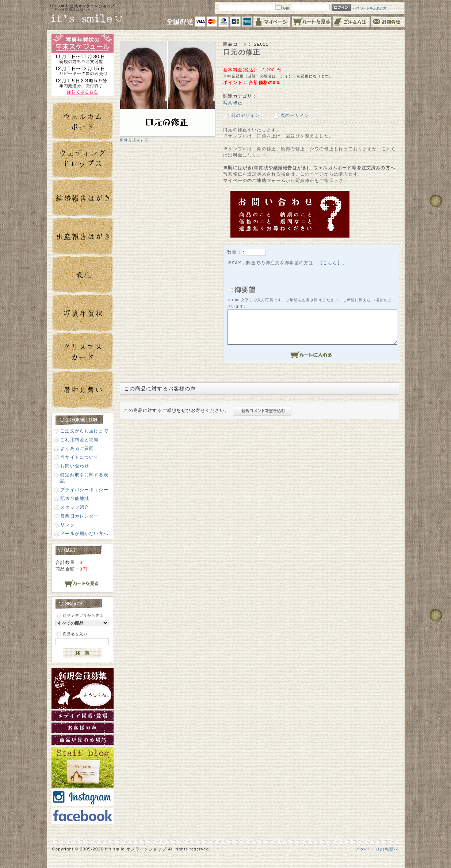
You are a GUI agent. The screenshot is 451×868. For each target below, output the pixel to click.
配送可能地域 (75, 498)
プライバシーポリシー (84, 490)
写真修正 (233, 103)
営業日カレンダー (79, 516)
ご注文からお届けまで (84, 431)
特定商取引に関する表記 (84, 478)
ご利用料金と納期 (79, 439)
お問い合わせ (75, 466)
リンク (67, 525)
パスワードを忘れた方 (370, 8)
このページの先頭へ (377, 849)
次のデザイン (295, 115)
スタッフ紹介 (75, 507)
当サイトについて (79, 457)
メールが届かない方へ (84, 533)
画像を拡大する (134, 140)
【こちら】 (330, 263)
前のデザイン (246, 115)
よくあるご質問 (77, 448)
